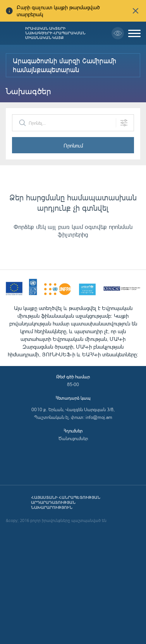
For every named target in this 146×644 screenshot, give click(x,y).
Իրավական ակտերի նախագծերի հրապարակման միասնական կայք (55, 33)
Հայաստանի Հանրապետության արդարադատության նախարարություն (66, 502)
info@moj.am (99, 417)
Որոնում (73, 145)
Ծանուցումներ (73, 438)
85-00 (73, 384)
